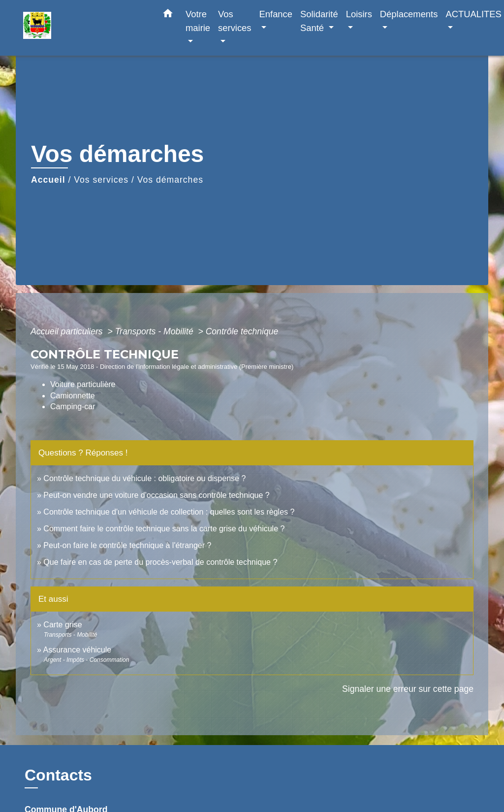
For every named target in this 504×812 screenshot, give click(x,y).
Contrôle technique (242, 331)
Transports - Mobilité (156, 331)
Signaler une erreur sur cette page (408, 689)
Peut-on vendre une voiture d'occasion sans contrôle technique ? (156, 495)
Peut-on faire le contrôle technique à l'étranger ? (127, 545)
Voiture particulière (83, 384)
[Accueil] (85, 28)
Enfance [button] (276, 14)
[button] (168, 15)
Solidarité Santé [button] (319, 21)
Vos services (101, 180)
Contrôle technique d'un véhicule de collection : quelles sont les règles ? (169, 512)
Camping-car (73, 406)
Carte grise (63, 625)
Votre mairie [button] (198, 21)
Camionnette (73, 396)
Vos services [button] (235, 21)
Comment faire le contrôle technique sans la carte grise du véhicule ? (164, 529)
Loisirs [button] (359, 14)
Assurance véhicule (77, 650)
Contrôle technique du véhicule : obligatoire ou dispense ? (144, 478)
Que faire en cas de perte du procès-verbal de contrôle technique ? (160, 562)
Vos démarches (170, 180)
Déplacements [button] (409, 14)
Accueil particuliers (68, 331)
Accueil (48, 180)
